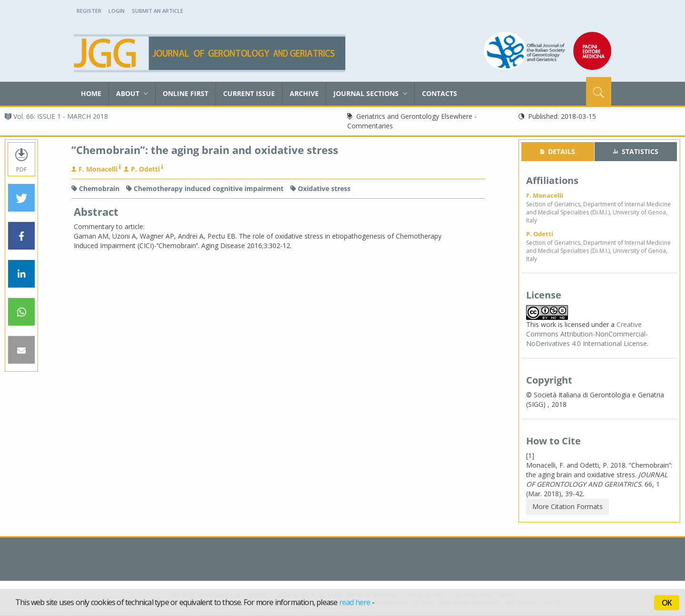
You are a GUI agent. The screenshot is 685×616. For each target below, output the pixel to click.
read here (355, 602)
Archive (304, 93)
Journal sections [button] (370, 93)
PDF (21, 159)
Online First (186, 93)
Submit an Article (157, 11)
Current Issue (249, 93)
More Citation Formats (568, 506)
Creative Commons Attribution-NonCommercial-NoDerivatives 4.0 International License (587, 334)
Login (117, 11)
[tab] (558, 152)
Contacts (440, 93)
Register (89, 11)
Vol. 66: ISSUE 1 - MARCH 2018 (56, 116)
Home (91, 93)
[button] (21, 198)
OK (667, 603)
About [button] (132, 93)
